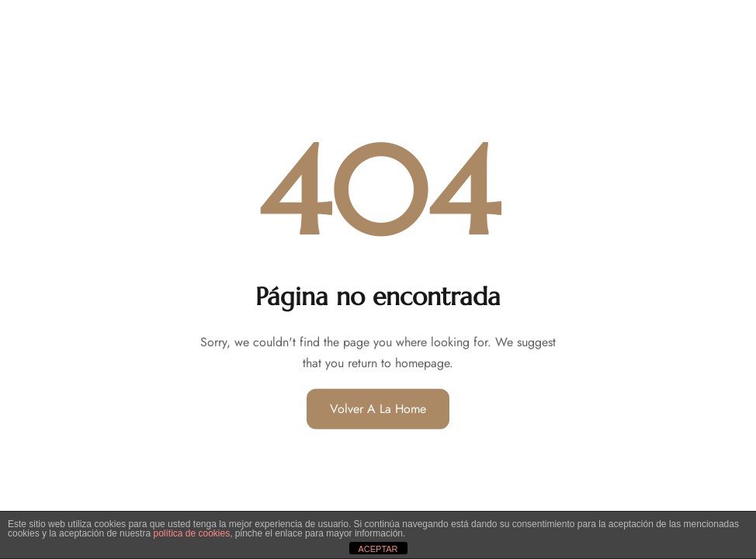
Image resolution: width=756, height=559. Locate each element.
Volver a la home (378, 409)
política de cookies (191, 533)
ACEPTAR (378, 549)
